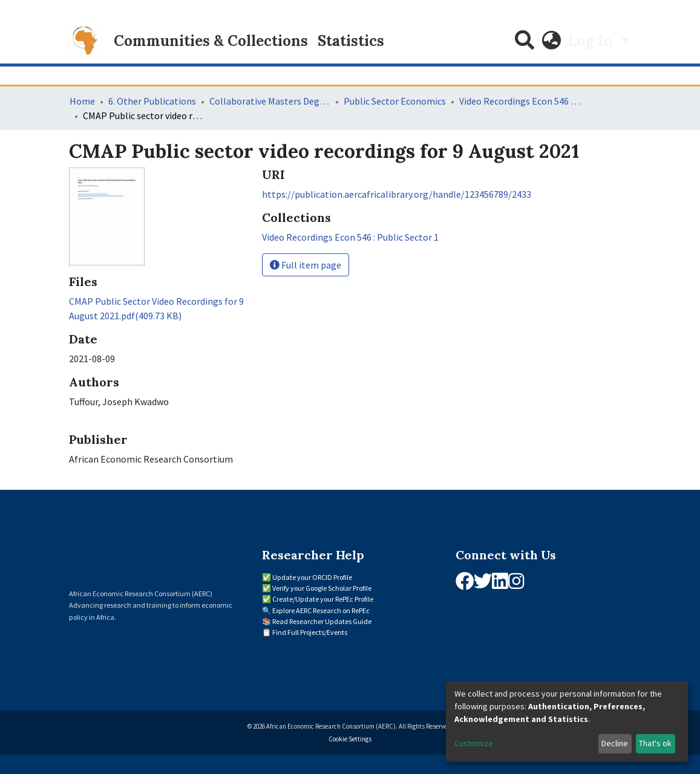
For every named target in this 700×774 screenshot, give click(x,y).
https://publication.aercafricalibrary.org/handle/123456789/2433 (397, 194)
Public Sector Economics (395, 101)
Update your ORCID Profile (312, 577)
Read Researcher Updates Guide (322, 621)
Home (82, 101)
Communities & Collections (211, 41)
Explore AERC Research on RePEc (321, 610)
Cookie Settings (350, 739)
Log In (592, 41)
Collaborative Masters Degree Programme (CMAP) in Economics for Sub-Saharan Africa (270, 101)
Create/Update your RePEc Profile (323, 599)
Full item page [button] (306, 265)
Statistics (351, 41)
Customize (474, 743)
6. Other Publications (152, 101)
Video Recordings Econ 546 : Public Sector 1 (520, 101)
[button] (551, 41)
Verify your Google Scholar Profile (322, 588)
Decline (615, 743)
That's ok (655, 743)
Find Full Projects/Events (310, 632)
